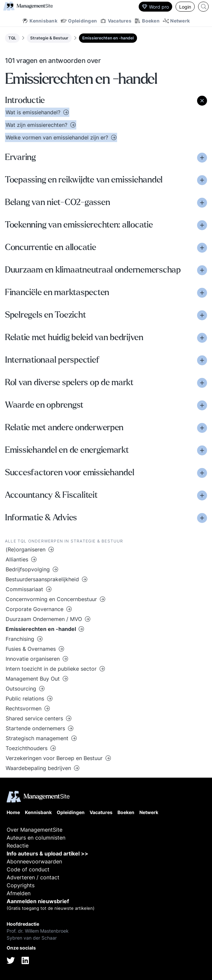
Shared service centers (35, 718)
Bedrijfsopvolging (29, 569)
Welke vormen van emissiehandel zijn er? (58, 137)
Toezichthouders (27, 748)
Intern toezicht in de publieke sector (52, 669)
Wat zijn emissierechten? (37, 125)
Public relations (26, 698)
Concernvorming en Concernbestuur (52, 599)
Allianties (18, 559)
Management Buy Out (34, 679)
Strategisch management (38, 738)
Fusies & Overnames (32, 649)
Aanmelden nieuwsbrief (38, 901)
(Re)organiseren (26, 549)
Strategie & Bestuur (49, 38)
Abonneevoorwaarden (34, 861)
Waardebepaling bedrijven (39, 768)
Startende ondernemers (36, 728)
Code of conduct (28, 869)
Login (185, 7)
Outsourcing (22, 689)
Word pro (155, 7)
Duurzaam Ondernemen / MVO (45, 619)
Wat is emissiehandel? (34, 112)
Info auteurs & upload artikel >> (47, 853)
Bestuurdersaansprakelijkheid (43, 579)
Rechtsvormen (24, 708)
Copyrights (21, 885)
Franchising (21, 639)
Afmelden (19, 893)
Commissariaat (25, 589)
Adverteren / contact (33, 877)
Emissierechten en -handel (108, 38)
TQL (12, 38)
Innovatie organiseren (34, 659)
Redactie (18, 846)
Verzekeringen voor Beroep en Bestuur (55, 758)
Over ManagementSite (35, 830)
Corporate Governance (35, 609)
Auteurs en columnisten (36, 838)
